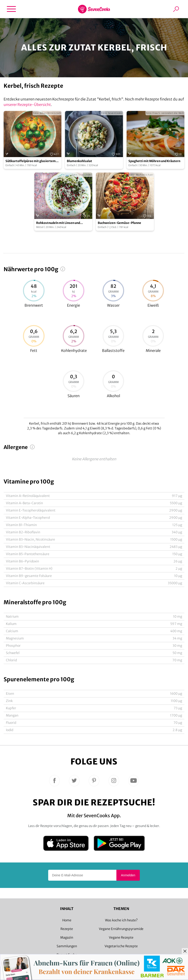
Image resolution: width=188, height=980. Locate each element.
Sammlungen (67, 946)
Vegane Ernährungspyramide (121, 929)
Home (67, 920)
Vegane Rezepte (121, 937)
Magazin (67, 937)
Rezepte (67, 929)
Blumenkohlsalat (79, 161)
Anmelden (128, 875)
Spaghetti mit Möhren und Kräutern (154, 161)
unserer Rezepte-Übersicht (27, 105)
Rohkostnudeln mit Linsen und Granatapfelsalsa (58, 223)
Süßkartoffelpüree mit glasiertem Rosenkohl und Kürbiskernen (31, 161)
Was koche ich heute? (121, 920)
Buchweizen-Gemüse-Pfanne (119, 223)
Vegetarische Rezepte (121, 946)
